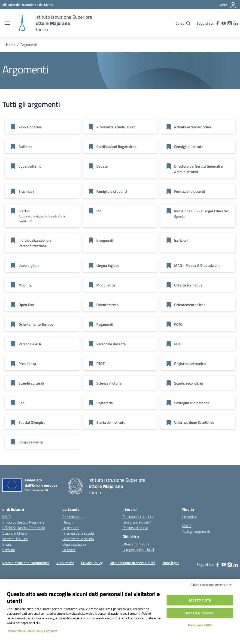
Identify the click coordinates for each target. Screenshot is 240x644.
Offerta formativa (136, 544)
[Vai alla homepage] (22, 23)
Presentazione (73, 517)
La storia (69, 550)
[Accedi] (228, 5)
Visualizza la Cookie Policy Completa (33, 631)
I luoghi (68, 522)
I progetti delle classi (138, 550)
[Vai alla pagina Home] (11, 45)
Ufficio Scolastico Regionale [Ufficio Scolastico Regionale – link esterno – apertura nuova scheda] (23, 522)
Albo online (65, 563)
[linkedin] (236, 23)
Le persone (71, 528)
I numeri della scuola (78, 533)
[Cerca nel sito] (183, 23)
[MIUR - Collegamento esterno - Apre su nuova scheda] (28, 5)
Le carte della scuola (78, 539)
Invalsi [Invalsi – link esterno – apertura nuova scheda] (7, 544)
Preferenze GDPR (200, 625)
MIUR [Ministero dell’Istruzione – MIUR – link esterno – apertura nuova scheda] (7, 517)
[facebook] (218, 23)
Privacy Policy (92, 563)
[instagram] (230, 23)
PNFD (187, 526)
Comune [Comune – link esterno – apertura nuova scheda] (9, 550)
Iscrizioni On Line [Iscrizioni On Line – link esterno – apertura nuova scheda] (15, 539)
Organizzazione (74, 544)
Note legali (171, 563)
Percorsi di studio (135, 528)
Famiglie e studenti (137, 522)
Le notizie (190, 517)
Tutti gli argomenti (196, 531)
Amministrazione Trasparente (26, 563)
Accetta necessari (200, 613)
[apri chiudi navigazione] (7, 23)
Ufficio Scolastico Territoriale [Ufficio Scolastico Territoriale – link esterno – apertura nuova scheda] (24, 528)
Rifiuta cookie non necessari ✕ (211, 585)
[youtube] (224, 23)
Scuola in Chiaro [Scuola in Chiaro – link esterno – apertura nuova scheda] (15, 533)
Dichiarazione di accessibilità (133, 563)
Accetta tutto (200, 600)
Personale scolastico (138, 517)
